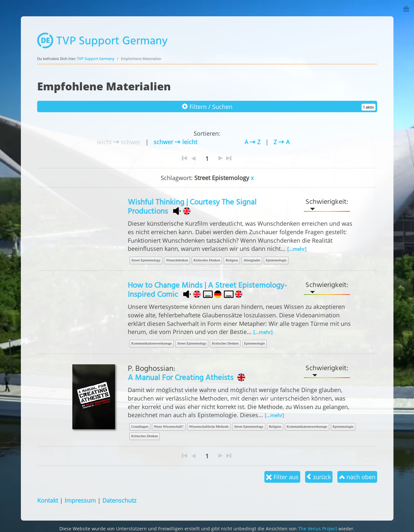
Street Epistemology (146, 260)
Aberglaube (252, 260)
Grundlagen (140, 426)
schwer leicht (175, 142)
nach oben (357, 477)
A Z (252, 142)
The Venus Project (318, 529)
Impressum (80, 500)
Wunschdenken (177, 260)
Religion (232, 260)
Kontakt (48, 500)
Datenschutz (119, 500)
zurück (319, 477)
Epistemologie (276, 260)
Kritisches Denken (207, 260)
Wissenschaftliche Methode (209, 426)
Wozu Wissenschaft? (169, 426)
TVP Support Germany (96, 59)
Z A (281, 142)
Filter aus (282, 477)
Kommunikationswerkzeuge (152, 343)
